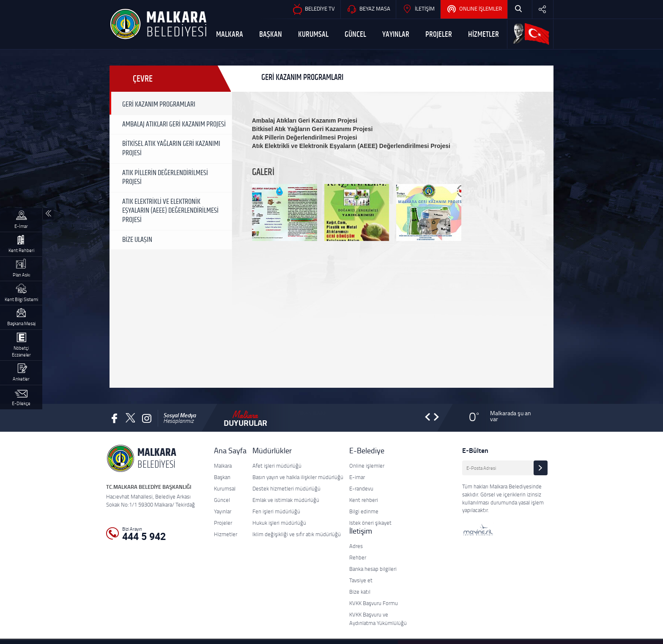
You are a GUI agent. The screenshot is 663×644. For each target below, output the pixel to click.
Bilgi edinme (364, 511)
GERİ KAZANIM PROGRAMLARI (159, 104)
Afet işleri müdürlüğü (277, 466)
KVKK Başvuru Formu (374, 603)
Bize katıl (360, 592)
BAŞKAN (271, 34)
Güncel (222, 500)
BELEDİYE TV (313, 9)
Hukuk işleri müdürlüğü (279, 523)
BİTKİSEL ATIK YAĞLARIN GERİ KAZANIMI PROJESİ (171, 148)
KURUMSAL (313, 34)
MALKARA (230, 34)
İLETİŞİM (418, 9)
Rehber (358, 557)
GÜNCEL (355, 34)
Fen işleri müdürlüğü (276, 511)
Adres (356, 546)
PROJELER (439, 34)
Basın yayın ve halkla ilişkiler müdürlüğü (298, 477)
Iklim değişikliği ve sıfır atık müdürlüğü (297, 534)
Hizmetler (226, 534)
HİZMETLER (484, 34)
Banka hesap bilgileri (373, 569)
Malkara (223, 466)
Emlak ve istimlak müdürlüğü (286, 500)
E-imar (357, 477)
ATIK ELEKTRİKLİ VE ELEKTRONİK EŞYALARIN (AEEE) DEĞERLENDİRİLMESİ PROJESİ (170, 211)
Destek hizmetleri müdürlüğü (286, 488)
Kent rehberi (364, 500)
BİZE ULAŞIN (137, 240)
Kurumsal (225, 488)
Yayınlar (223, 511)
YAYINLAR (396, 34)
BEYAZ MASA (368, 9)
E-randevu (361, 488)
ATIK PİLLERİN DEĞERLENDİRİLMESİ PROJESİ (165, 178)
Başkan (222, 477)
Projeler (223, 523)
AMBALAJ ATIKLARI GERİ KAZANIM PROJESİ (174, 124)
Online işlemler (367, 466)
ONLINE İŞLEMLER (474, 9)
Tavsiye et (361, 580)
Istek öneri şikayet (370, 523)
